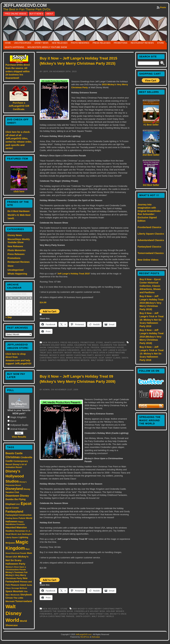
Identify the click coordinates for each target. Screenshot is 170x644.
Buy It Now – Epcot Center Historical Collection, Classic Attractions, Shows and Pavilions (150, 286)
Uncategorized (23, 43)
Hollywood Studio (19, 425)
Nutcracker (90, 358)
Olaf (101, 358)
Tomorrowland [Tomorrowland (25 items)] (24, 601)
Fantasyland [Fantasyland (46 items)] (14, 511)
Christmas (53, 347)
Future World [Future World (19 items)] (25, 518)
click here (19, 191)
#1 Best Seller (151, 125)
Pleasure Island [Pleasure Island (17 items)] (18, 585)
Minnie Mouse (74, 358)
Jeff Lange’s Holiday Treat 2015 (73, 274)
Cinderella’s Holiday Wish (90, 611)
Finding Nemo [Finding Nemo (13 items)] (12, 518)
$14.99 (43, 302)
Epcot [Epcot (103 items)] (26, 504)
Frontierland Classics (149, 227)
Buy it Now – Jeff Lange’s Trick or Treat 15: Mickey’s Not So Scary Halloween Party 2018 (152, 353)
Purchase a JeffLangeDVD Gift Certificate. (19, 106)
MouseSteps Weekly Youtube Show (47, 47)
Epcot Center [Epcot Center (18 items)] (12, 508)
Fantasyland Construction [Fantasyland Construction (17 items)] (19, 515)
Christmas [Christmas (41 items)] (13, 457)
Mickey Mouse (73, 353)
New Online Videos (148, 260)
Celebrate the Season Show (56, 611)
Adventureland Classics (151, 240)
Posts (163, 7)
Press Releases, (70, 342)
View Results (19, 437)
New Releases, (52, 342)
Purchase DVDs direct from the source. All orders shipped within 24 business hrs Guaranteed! (18, 71)
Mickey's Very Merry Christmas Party (72, 355)
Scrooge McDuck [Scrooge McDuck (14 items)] (19, 588)
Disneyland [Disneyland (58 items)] (14, 489)
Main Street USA (99, 614)
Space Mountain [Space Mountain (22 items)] (14, 591)
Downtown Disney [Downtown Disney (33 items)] (17, 496)
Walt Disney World (102, 360)
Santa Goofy (83, 616)
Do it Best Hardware (19, 211)
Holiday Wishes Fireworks (64, 350)
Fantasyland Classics (149, 247)
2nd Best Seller (151, 155)
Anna (70, 345)
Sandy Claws (113, 358)
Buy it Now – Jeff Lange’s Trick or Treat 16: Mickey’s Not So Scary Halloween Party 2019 (152, 320)
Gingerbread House (112, 347)
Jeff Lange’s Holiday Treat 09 (71, 614)
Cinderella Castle (72, 347)
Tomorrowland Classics (151, 253)
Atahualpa (96, 637)
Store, (100, 342)
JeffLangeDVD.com (25, 5)
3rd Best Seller (151, 185)
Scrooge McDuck (80, 360)
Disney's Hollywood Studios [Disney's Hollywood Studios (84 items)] (15, 476)
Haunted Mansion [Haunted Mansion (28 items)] (16, 527)
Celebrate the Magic (86, 345)
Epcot (13, 421)
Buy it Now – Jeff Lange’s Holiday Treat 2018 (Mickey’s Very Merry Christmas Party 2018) (152, 337)
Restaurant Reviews (142, 43)
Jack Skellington (91, 350)
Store (160, 43)
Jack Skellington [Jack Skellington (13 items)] (25, 534)
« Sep (9, 317)
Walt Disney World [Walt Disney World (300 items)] (13, 613)
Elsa (87, 347)
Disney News (42, 43)
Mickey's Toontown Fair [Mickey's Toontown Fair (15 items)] (17, 572)
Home (8, 43)
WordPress (85, 637)
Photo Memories (80, 43)
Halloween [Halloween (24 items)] (11, 521)
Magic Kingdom (18, 417)
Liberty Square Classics (151, 234)
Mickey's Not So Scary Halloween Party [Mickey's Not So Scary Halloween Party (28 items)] (17, 560)
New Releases (60, 43)
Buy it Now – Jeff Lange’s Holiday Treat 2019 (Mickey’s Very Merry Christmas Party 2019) (152, 303)
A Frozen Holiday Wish (53, 345)
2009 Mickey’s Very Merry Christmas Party (97, 609)
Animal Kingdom (19, 429)
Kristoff (58, 353)
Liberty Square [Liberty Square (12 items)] (12, 537)
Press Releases (102, 43)
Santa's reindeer (58, 360)
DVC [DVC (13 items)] (18, 504)
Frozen (95, 347)
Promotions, (88, 342)
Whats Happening (14, 47)
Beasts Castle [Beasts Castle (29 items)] (14, 453)
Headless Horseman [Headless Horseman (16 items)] (15, 531)
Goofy (43, 350)
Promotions (121, 43)
